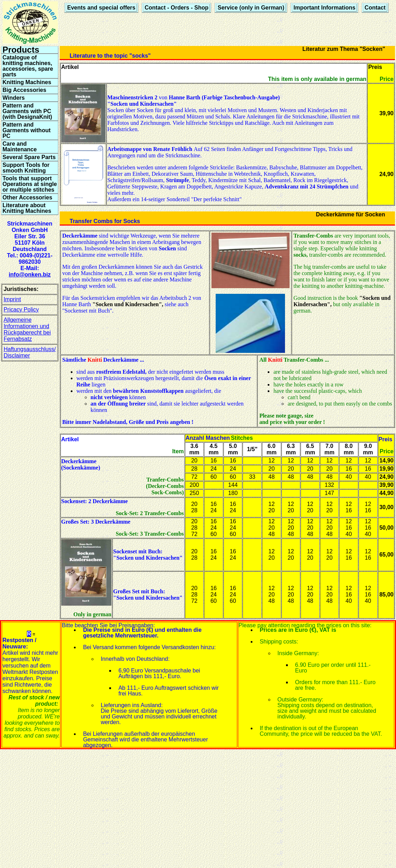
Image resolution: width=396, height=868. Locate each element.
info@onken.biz (30, 275)
